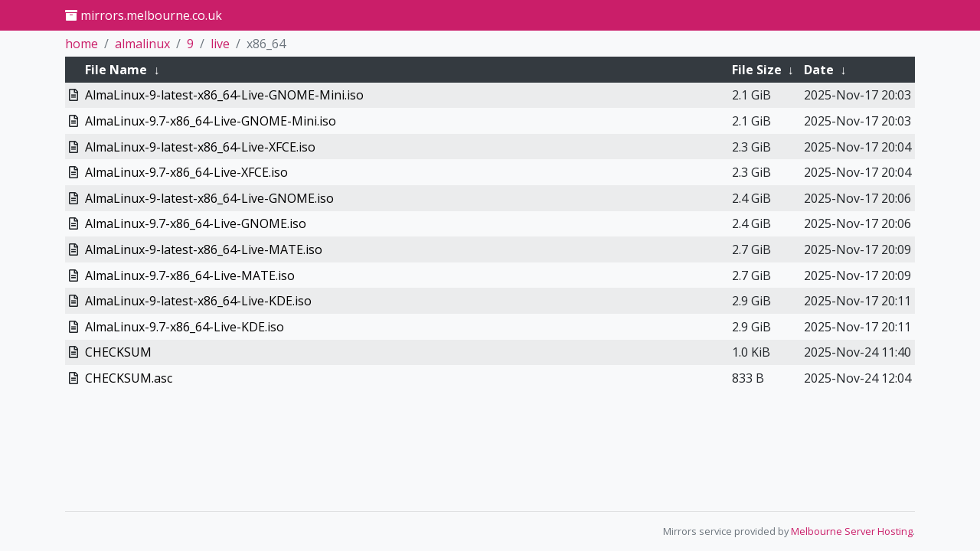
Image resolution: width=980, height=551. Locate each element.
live (220, 44)
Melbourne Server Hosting (852, 531)
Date (819, 70)
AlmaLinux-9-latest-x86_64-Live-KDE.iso (198, 301)
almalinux (142, 44)
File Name (116, 70)
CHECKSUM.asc (129, 378)
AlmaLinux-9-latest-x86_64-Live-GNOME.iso (209, 198)
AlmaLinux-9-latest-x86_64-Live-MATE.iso (204, 249)
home (82, 44)
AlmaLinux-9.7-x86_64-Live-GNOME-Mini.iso (211, 121)
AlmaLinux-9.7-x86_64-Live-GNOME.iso (196, 223)
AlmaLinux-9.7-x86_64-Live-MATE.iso (190, 275)
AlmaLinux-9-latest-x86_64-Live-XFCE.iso (200, 147)
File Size (757, 70)
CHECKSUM (118, 352)
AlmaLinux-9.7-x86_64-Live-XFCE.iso (186, 172)
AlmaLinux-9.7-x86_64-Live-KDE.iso (185, 327)
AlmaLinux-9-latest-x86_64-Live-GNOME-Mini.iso (224, 95)
